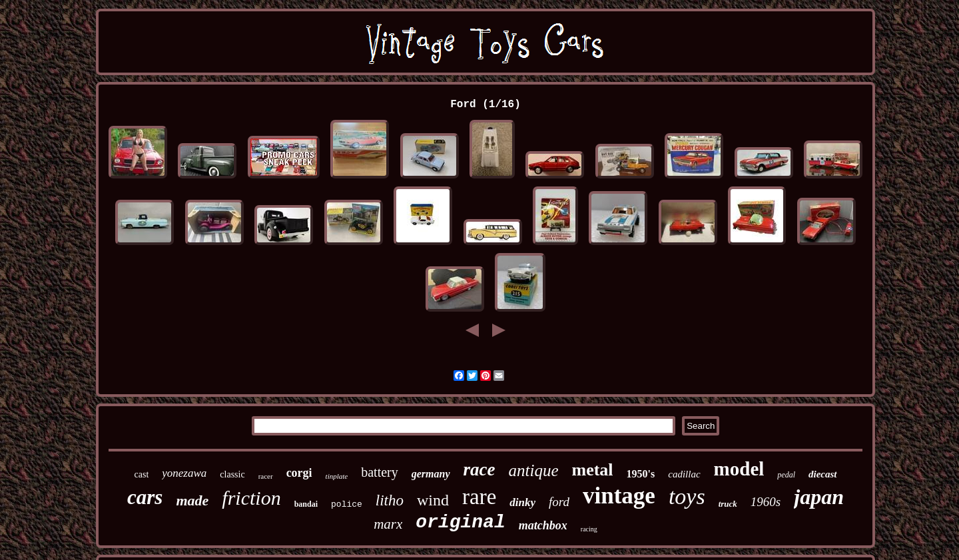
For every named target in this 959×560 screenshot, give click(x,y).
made (192, 500)
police (347, 504)
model (739, 469)
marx (388, 524)
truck (728, 504)
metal (593, 470)
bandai (306, 504)
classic (232, 474)
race (479, 469)
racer (266, 476)
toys (687, 496)
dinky (522, 502)
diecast (823, 474)
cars (145, 497)
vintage (619, 496)
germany (431, 474)
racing (589, 529)
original (460, 522)
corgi (299, 473)
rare (479, 497)
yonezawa (184, 473)
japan (819, 497)
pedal (786, 475)
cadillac (684, 474)
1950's (641, 474)
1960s (766, 502)
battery (380, 472)
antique (534, 470)
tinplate (337, 476)
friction (251, 498)
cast (142, 474)
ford (559, 502)
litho (390, 500)
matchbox (543, 525)
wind (433, 500)
